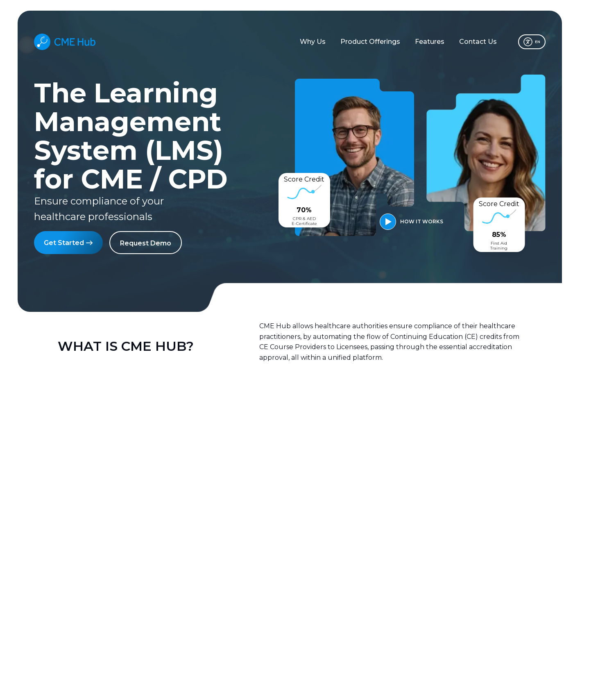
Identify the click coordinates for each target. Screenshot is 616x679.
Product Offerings (370, 42)
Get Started (68, 242)
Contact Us (478, 42)
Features (430, 42)
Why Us (313, 42)
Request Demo (146, 243)
